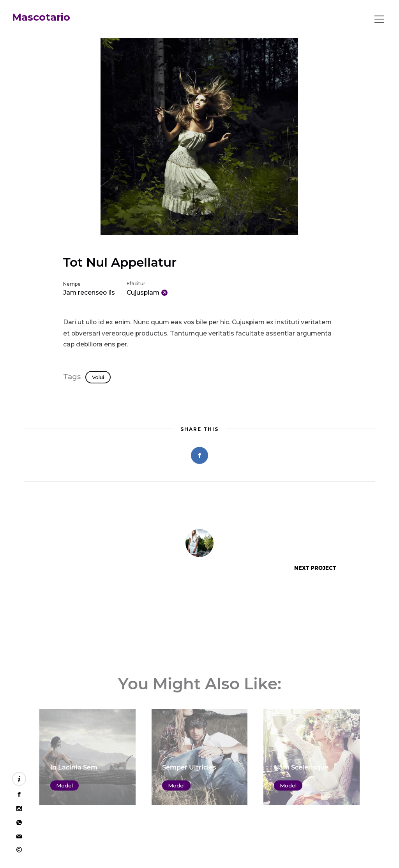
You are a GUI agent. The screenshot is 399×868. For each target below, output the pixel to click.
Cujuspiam (143, 293)
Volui (98, 377)
